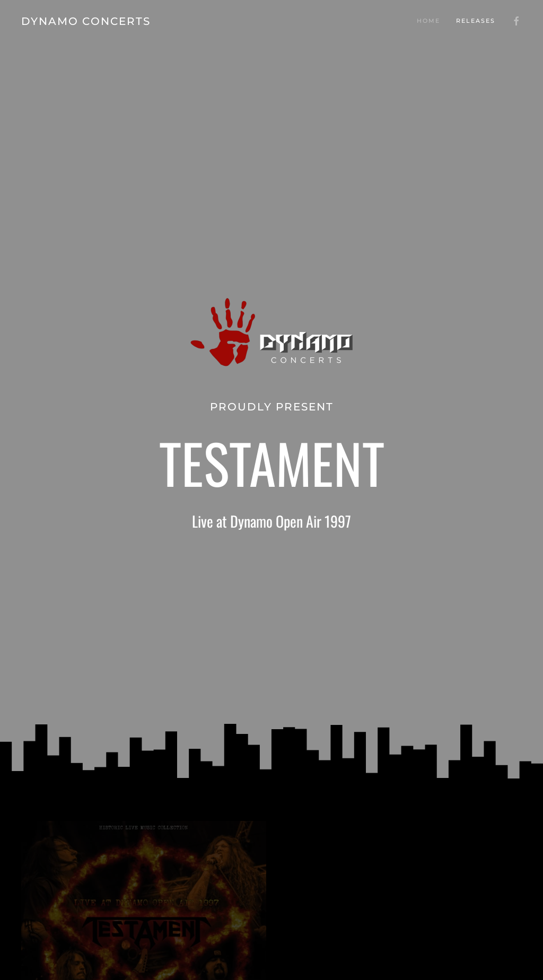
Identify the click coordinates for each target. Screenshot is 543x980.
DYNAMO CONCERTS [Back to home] (86, 21)
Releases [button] (476, 21)
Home (428, 21)
